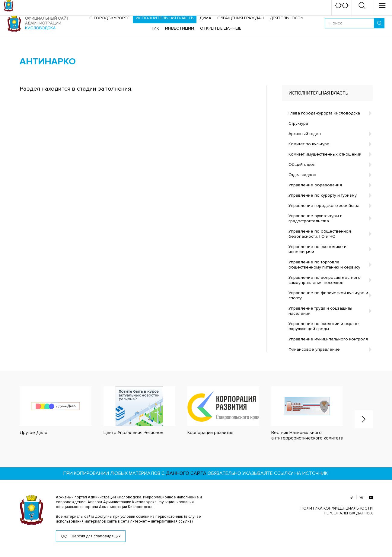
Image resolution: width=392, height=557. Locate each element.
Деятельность (286, 18)
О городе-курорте (110, 18)
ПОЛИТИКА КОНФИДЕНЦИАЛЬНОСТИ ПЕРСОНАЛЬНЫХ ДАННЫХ (337, 511)
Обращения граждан (241, 18)
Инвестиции (180, 28)
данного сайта (186, 473)
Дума (205, 18)
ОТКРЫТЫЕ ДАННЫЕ (221, 28)
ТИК (155, 28)
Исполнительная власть (165, 18)
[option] (49, 411)
